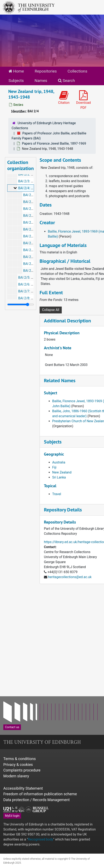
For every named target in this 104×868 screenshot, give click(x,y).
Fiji (54, 467)
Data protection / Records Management (36, 800)
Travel (57, 494)
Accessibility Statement (23, 788)
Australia (59, 462)
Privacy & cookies (18, 765)
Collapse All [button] (51, 310)
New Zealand (62, 472)
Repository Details (63, 510)
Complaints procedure (22, 770)
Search (67, 81)
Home (16, 71)
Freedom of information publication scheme (40, 794)
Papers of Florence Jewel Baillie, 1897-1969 (54, 143)
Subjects (16, 81)
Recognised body (41, 839)
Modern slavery (16, 776)
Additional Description (67, 321)
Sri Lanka (59, 477)
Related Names (60, 380)
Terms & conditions (20, 759)
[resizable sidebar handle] (21, 304)
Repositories (46, 71)
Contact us (12, 727)
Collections (77, 71)
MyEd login (12, 816)
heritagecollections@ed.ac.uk (70, 577)
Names (41, 81)
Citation (64, 98)
